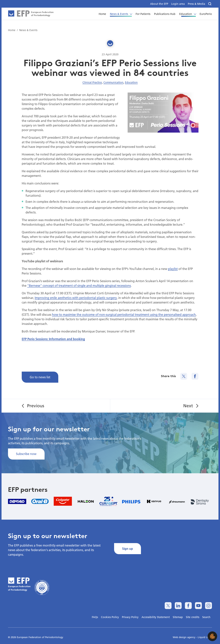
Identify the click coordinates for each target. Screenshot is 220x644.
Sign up (128, 549)
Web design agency (184, 637)
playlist (173, 269)
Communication (113, 82)
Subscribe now (26, 454)
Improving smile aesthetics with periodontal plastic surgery (76, 298)
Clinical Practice (92, 82)
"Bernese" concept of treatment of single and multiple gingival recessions (79, 285)
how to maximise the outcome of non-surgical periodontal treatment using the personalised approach (124, 314)
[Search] (210, 4)
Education (131, 82)
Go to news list (40, 377)
